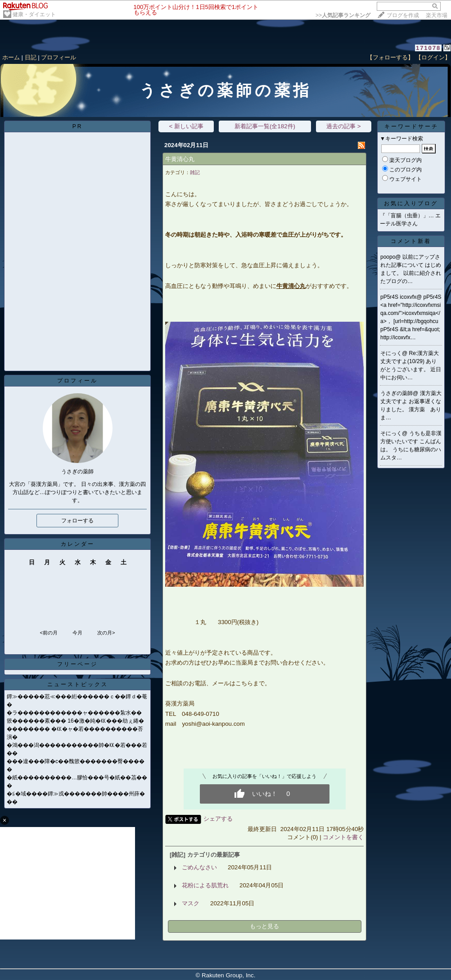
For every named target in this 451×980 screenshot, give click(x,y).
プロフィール (59, 57)
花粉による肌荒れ (205, 885)
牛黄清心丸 (180, 159)
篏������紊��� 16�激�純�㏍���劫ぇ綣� (75, 721)
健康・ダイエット (34, 14)
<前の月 (48, 633)
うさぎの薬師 (397, 393)
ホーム (11, 57)
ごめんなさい (199, 867)
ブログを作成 (403, 15)
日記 (31, 57)
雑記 (195, 172)
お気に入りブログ (411, 203)
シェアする (218, 819)
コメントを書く (343, 837)
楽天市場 (437, 15)
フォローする (77, 521)
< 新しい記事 (186, 126)
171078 (428, 48)
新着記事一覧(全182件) (265, 126)
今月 (77, 633)
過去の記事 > (344, 126)
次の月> (106, 633)
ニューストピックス (78, 684)
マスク (191, 903)
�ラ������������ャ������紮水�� (74, 713)
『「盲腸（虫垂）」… (407, 216)
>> (343, 15)
